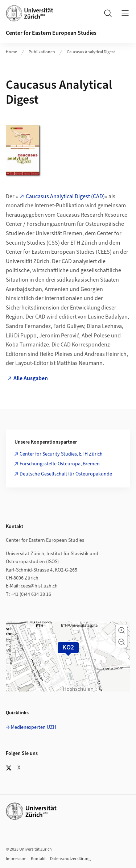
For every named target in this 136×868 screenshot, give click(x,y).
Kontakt (38, 859)
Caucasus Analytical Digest (91, 52)
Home (11, 52)
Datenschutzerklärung (70, 859)
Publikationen (42, 52)
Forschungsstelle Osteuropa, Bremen (60, 464)
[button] (121, 630)
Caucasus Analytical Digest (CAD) (65, 196)
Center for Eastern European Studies (51, 33)
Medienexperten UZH (34, 727)
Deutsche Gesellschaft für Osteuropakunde (66, 474)
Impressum (16, 859)
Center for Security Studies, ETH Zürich (61, 454)
